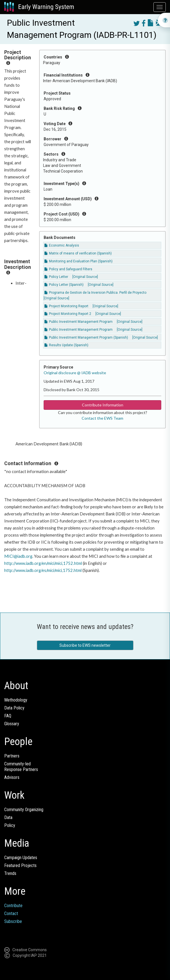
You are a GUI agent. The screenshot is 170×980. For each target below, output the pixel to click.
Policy (10, 825)
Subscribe (13, 921)
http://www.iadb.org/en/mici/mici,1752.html (43, 563)
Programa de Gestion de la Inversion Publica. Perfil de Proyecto (95, 293)
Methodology (16, 700)
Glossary (12, 724)
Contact (11, 913)
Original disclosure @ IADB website (75, 373)
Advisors (12, 777)
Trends (10, 873)
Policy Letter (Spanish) (64, 285)
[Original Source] (85, 277)
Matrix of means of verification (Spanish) (78, 253)
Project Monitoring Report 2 (68, 314)
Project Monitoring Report (67, 306)
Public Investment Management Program (79, 322)
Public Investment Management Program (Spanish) (87, 337)
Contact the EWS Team (102, 418)
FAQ (8, 716)
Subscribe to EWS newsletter (85, 645)
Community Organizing (24, 810)
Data (8, 817)
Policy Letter (56, 277)
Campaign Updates (21, 858)
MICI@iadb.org (18, 556)
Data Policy (14, 708)
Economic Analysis (62, 245)
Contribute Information (103, 405)
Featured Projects (20, 865)
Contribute (13, 906)
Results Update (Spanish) (66, 345)
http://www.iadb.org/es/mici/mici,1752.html (43, 570)
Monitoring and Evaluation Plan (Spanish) (79, 261)
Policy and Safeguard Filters (68, 269)
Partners (12, 756)
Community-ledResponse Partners (21, 767)
